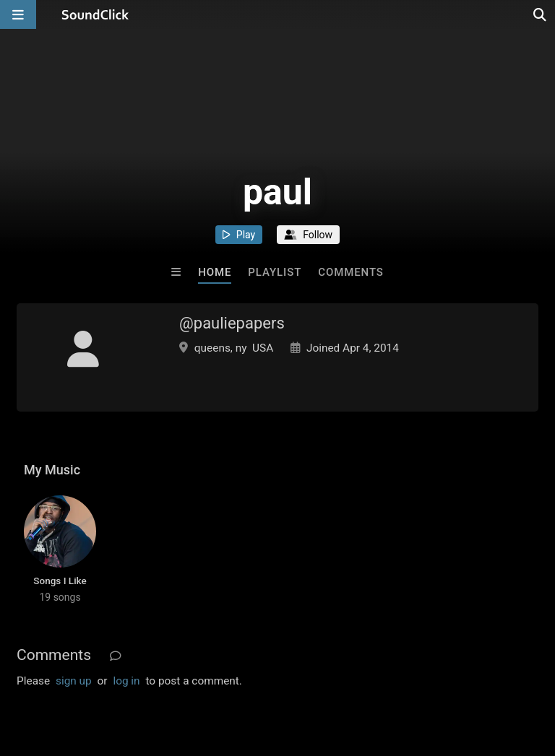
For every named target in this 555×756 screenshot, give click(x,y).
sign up (74, 681)
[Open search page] (541, 14)
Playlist (275, 272)
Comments (351, 272)
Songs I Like (60, 581)
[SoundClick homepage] (95, 14)
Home (215, 272)
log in (126, 681)
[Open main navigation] (18, 14)
